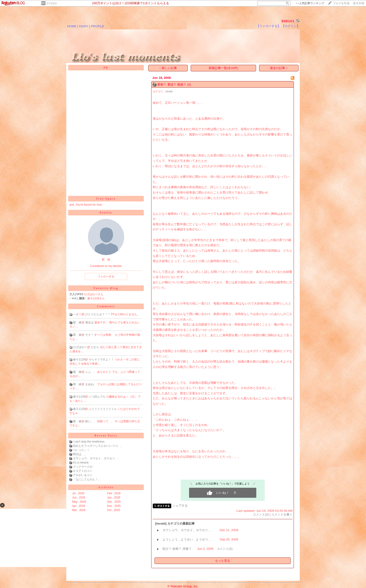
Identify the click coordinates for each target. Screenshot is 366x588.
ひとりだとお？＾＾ (98, 314)
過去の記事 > (279, 68)
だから (95, 347)
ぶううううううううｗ (103, 409)
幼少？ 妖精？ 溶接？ (177, 549)
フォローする (106, 277)
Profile (106, 213)
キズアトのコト (83, 471)
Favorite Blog (106, 288)
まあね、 (91, 384)
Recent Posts (106, 436)
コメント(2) (261, 514)
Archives (106, 487)
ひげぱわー (80, 347)
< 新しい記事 (168, 68)
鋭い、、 (91, 421)
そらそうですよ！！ (102, 360)
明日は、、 (80, 454)
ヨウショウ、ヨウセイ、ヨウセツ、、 (97, 458)
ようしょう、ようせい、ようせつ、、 (188, 539)
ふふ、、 (91, 372)
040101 (288, 21)
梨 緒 (77, 322)
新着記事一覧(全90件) (223, 68)
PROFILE (98, 26)
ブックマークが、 (84, 467)
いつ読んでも (97, 397)
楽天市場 (359, 3)
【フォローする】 (268, 26)
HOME (72, 26)
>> (310, 3)
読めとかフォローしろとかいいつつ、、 (98, 446)
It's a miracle (81, 463)
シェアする (180, 506)
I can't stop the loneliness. (89, 442)
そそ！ (90, 335)
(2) (189, 85)
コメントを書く (282, 514)
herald (169, 91)
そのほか (52, 3)
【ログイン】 (291, 26)
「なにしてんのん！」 (87, 479)
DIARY (84, 26)
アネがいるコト (83, 475)
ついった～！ (81, 450)
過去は (90, 322)
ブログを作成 (341, 3)
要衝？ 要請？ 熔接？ (172, 85)
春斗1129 (79, 360)
